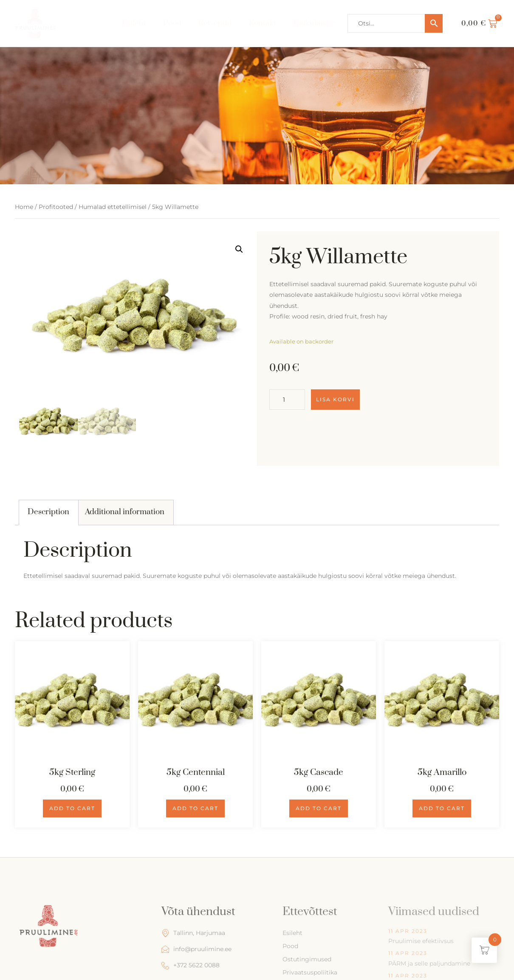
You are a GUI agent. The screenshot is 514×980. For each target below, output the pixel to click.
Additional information (125, 512)
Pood (172, 23)
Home (24, 207)
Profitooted (56, 207)
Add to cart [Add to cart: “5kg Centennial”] (195, 808)
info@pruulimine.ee (196, 949)
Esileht (134, 23)
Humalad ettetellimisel (113, 207)
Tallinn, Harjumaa (193, 933)
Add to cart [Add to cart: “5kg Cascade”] (319, 808)
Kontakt (263, 23)
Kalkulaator (314, 23)
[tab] (49, 513)
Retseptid (215, 23)
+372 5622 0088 (191, 965)
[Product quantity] (287, 400)
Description (48, 512)
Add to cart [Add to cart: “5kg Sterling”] (72, 808)
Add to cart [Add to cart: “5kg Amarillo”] (442, 808)
